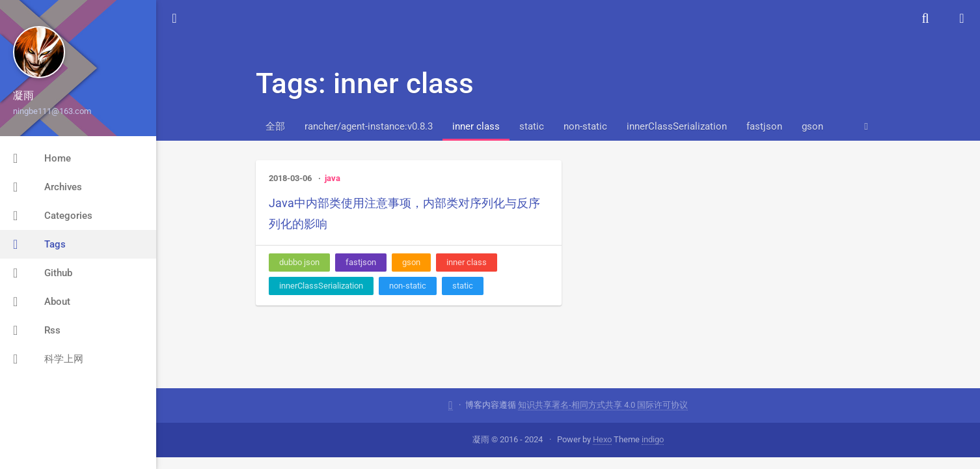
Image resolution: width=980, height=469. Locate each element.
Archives (48, 187)
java (333, 178)
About (42, 302)
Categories (53, 216)
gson (812, 126)
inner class (476, 126)
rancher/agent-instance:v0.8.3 (369, 126)
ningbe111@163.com (52, 111)
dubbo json (299, 262)
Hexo (602, 439)
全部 (275, 126)
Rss (37, 330)
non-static (585, 126)
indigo (653, 439)
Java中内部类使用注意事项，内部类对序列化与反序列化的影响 (404, 213)
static (532, 126)
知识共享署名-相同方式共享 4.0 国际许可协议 (603, 405)
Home (42, 158)
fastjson (764, 126)
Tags (39, 244)
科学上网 (48, 359)
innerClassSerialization (677, 126)
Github (43, 273)
